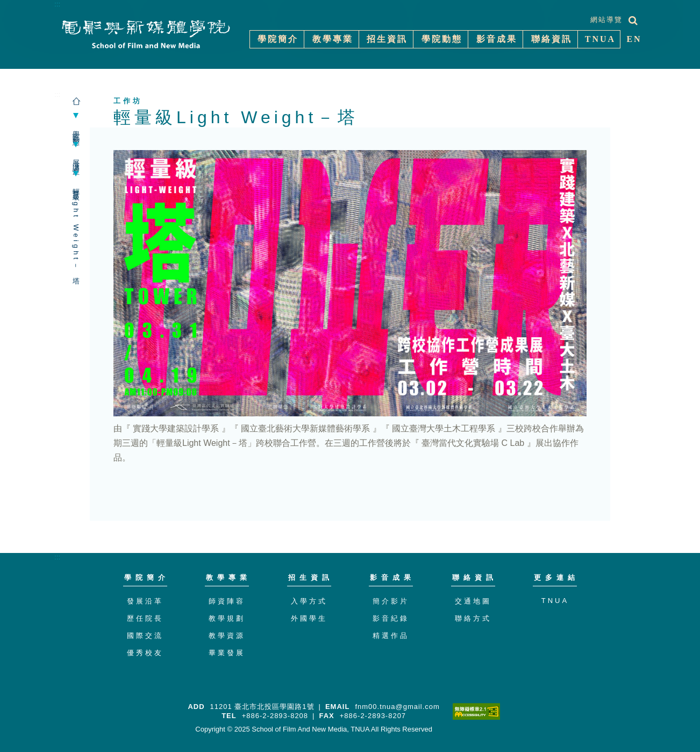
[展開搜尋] (633, 20)
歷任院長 (145, 618)
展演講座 (76, 159)
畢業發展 (227, 653)
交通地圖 (473, 601)
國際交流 (145, 636)
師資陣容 (227, 601)
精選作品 (391, 636)
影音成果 (392, 577)
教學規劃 (227, 618)
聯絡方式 (473, 618)
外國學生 (309, 618)
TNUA (555, 601)
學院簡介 (147, 577)
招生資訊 (311, 577)
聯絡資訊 (475, 577)
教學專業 (228, 577)
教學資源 (227, 636)
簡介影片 (391, 601)
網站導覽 (606, 20)
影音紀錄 (391, 618)
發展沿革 (145, 601)
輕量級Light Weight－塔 (76, 229)
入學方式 (309, 601)
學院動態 (76, 130)
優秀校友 (145, 653)
